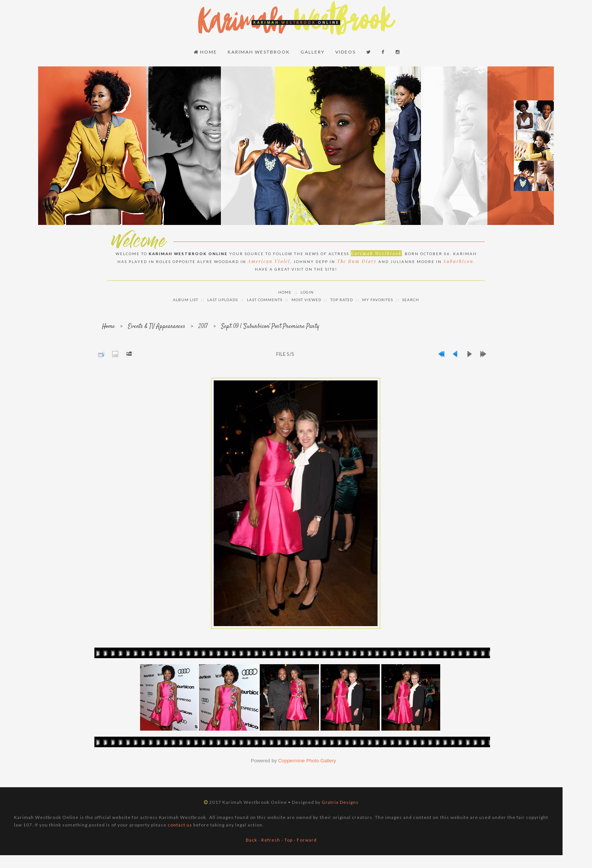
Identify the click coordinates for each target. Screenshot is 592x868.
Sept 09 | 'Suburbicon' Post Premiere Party (270, 327)
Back (251, 840)
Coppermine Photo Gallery (307, 761)
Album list (186, 300)
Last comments (265, 300)
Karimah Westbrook (259, 52)
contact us (180, 825)
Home (205, 52)
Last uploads (223, 300)
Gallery (313, 52)
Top (288, 840)
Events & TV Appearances (157, 327)
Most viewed (306, 300)
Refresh (271, 840)
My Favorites (378, 300)
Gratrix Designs (340, 802)
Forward (307, 840)
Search (411, 300)
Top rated (342, 300)
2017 (203, 327)
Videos (345, 52)
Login (307, 292)
